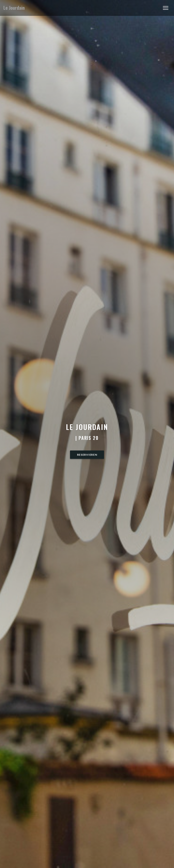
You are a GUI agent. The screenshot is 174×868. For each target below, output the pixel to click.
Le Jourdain (14, 8)
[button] (166, 8)
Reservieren (87, 455)
